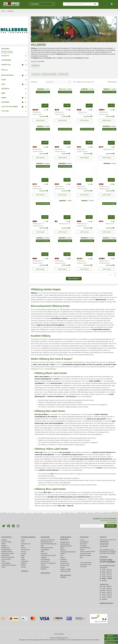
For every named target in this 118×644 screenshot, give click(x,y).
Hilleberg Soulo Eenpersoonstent (104, 113)
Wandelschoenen (6, 550)
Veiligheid (4, 540)
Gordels (63, 554)
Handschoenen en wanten (48, 555)
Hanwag (23, 567)
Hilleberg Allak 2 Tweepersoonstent (82, 150)
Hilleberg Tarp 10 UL (109, 149)
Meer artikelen (74, 279)
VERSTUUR (110, 526)
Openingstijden (84, 542)
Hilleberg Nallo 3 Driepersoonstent (60, 113)
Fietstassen (44, 553)
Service (82, 550)
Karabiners (64, 560)
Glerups (23, 548)
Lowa (23, 542)
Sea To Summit (25, 550)
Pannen (63, 567)
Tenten (3, 561)
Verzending (83, 546)
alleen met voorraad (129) (85, 82)
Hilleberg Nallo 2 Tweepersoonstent (82, 188)
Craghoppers (25, 561)
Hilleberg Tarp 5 (110, 224)
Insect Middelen (6, 563)
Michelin (23, 565)
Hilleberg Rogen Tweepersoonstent (60, 262)
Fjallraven (24, 563)
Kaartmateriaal (45, 561)
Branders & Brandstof (47, 548)
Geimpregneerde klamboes (68, 552)
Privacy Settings (59, 634)
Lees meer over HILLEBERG (37, 61)
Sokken (3, 544)
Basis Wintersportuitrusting (49, 544)
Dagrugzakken (45, 550)
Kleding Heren (5, 548)
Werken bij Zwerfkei (86, 555)
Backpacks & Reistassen (48, 540)
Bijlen (42, 546)
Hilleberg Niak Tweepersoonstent (60, 150)
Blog (81, 557)
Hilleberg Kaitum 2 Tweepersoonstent (104, 262)
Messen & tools (65, 563)
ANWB (23, 555)
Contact (82, 540)
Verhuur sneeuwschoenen (87, 552)
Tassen (3, 567)
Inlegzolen (44, 557)
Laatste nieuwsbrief (86, 563)
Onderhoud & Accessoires (9, 565)
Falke (23, 557)
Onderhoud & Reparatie (66, 538)
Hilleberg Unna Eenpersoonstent (82, 262)
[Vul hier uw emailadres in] (92, 526)
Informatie (84, 537)
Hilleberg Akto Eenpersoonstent (37, 188)
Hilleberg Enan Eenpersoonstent (37, 113)
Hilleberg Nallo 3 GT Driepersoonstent (38, 262)
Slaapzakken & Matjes (8, 553)
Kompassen (64, 561)
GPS (62, 556)
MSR (22, 546)
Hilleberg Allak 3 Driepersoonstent (60, 188)
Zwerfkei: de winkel (85, 553)
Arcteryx (23, 552)
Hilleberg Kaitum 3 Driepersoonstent (82, 225)
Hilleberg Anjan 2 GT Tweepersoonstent (38, 225)
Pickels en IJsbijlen (66, 569)
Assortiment (42, 4)
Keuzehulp (45, 537)
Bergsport (4, 546)
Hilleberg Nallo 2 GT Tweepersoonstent (104, 188)
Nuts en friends (65, 565)
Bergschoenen (5, 555)
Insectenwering (45, 559)
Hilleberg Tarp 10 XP (64, 224)
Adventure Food (26, 544)
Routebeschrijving (85, 548)
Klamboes (44, 569)
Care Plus (24, 553)
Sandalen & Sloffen (7, 552)
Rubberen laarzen (65, 571)
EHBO (42, 552)
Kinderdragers (45, 567)
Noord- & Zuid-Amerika (8, 557)
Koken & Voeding (6, 542)
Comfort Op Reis (6, 559)
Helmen (63, 558)
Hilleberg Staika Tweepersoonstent (38, 150)
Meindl (23, 540)
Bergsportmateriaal (66, 546)
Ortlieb (23, 559)
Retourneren (84, 544)
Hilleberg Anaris (85, 113)
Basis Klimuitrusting (46, 542)
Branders (63, 550)
